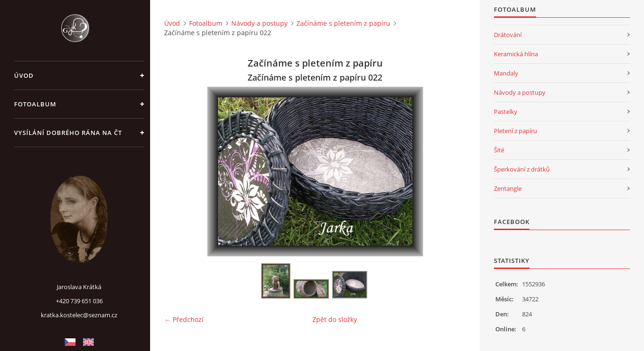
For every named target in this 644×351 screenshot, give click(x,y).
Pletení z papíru (515, 131)
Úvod (24, 75)
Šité (499, 150)
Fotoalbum (35, 104)
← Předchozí (184, 319)
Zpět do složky (335, 319)
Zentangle (508, 188)
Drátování (508, 35)
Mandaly (506, 73)
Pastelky (506, 112)
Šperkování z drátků (522, 169)
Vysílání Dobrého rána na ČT (68, 133)
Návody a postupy (259, 23)
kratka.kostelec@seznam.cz (79, 315)
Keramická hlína (516, 54)
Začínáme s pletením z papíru (343, 23)
